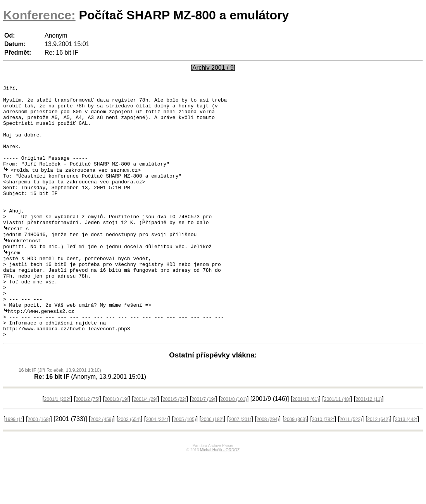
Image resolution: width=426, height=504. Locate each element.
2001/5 (174, 447)
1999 (14, 468)
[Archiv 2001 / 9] (213, 68)
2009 (295, 468)
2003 (129, 468)
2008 (268, 468)
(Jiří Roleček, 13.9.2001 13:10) (60, 418)
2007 (240, 468)
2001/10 (305, 447)
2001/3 (116, 447)
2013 (406, 468)
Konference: (39, 15)
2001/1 (57, 447)
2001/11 (337, 447)
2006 (212, 468)
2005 (185, 468)
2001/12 (369, 447)
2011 (351, 468)
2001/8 (234, 447)
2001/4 (146, 447)
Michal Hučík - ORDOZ (220, 498)
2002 (102, 468)
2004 (157, 468)
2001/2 (87, 447)
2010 (323, 468)
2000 (39, 468)
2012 (378, 468)
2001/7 (203, 447)
